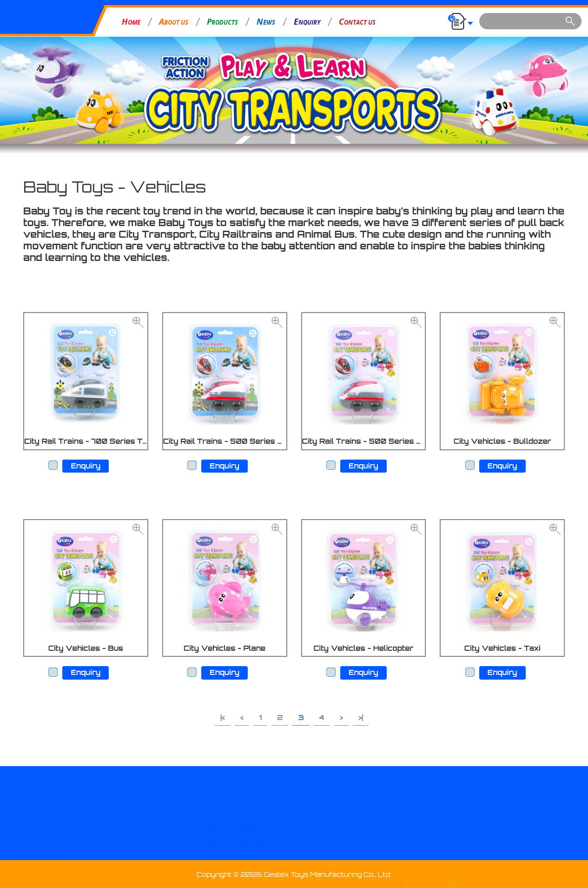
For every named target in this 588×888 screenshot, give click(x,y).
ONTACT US (357, 21)
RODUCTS (222, 21)
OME (131, 21)
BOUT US (174, 21)
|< (223, 718)
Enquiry (86, 466)
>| (361, 718)
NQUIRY (307, 21)
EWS (266, 21)
